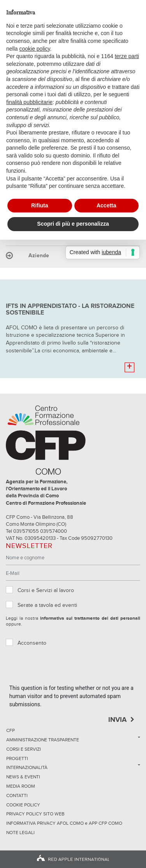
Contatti (17, 796)
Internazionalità (27, 768)
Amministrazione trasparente (43, 740)
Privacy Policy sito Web (35, 814)
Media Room (21, 787)
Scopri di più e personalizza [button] (73, 224)
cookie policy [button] (34, 49)
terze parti (127, 56)
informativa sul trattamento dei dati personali (90, 619)
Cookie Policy (23, 805)
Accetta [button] (106, 205)
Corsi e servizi (24, 750)
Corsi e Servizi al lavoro (46, 590)
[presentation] (69, 669)
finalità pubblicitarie (29, 102)
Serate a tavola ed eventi (47, 605)
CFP (11, 731)
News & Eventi (23, 777)
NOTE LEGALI (20, 833)
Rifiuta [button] (40, 205)
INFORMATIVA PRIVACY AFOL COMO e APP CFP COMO (64, 824)
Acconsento (32, 643)
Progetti (17, 759)
